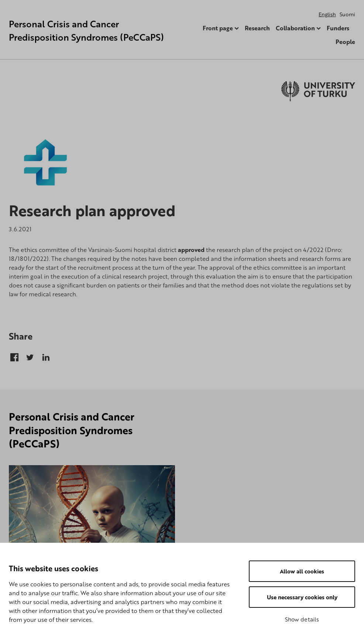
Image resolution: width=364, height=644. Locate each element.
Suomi (347, 14)
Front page (218, 28)
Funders (338, 28)
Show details (302, 619)
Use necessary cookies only (302, 597)
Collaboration (295, 28)
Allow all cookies (302, 571)
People (345, 42)
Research (257, 28)
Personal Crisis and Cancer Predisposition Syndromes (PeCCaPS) (86, 30)
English (327, 14)
